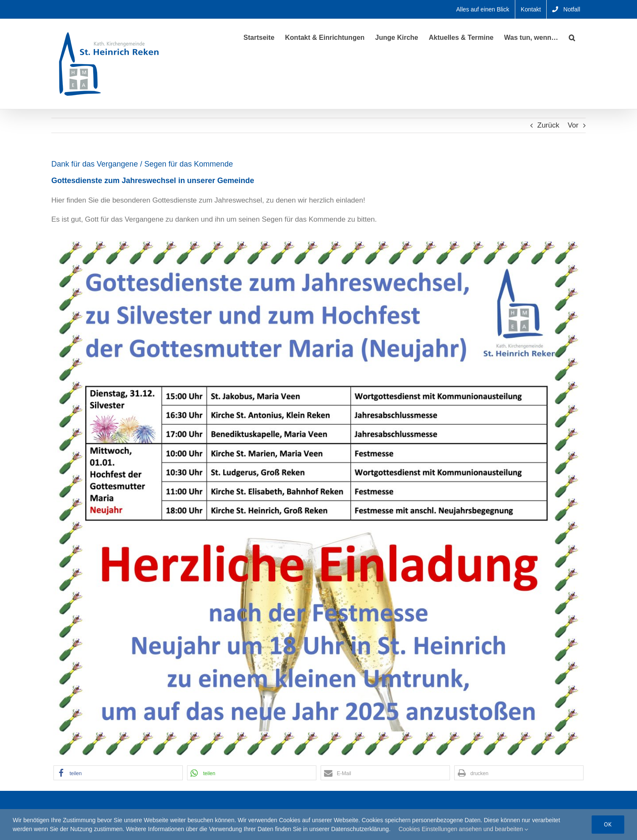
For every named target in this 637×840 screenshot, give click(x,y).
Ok (608, 824)
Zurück (548, 125)
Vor (573, 125)
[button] (572, 37)
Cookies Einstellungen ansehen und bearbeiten (464, 829)
